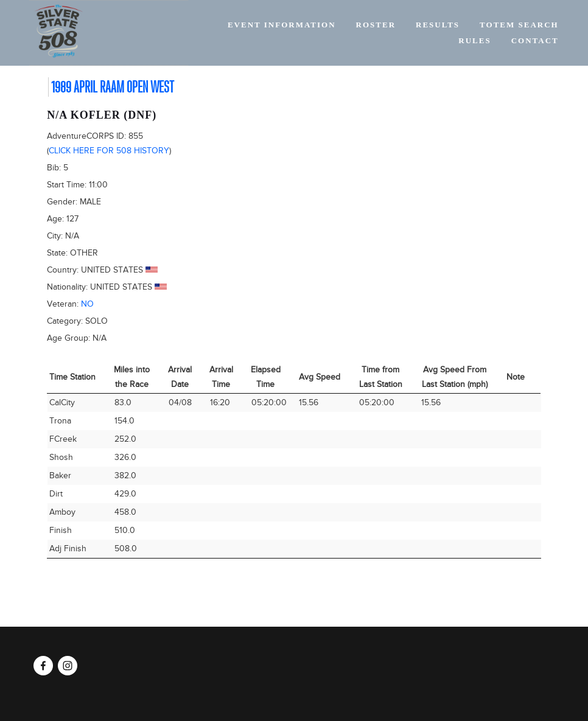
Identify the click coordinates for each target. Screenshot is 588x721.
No (87, 304)
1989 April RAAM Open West (113, 87)
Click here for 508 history (109, 151)
